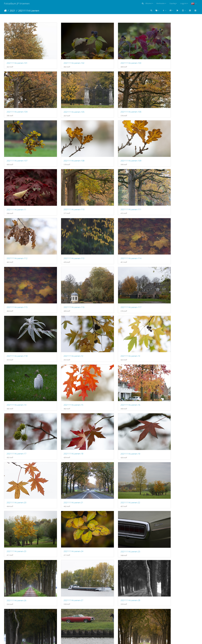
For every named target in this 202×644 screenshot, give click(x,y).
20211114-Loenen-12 (165, 233)
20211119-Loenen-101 (17, 495)
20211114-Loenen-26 (66, 407)
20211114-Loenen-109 (17, 145)
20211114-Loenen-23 (115, 364)
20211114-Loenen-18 (66, 320)
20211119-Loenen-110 (67, 582)
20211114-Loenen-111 (165, 145)
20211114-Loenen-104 (165, 58)
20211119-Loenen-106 (67, 538)
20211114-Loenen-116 (17, 233)
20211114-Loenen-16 (165, 276)
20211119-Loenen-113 (17, 626)
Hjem (5, 11)
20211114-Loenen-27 (115, 407)
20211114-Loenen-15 (115, 276)
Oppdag (173, 3)
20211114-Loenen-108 (165, 101)
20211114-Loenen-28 (165, 407)
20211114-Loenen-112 (17, 189)
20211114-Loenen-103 (116, 58)
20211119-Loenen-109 (17, 582)
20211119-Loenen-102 (67, 495)
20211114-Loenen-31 (115, 451)
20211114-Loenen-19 (115, 320)
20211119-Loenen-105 (17, 539)
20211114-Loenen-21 (16, 364)
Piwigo (106, 639)
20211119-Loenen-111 (116, 582)
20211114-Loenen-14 (66, 276)
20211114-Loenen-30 (66, 451)
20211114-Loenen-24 (165, 364)
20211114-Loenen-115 (165, 189)
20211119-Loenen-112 (165, 582)
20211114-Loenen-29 (16, 451)
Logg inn (184, 3)
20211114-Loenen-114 (116, 189)
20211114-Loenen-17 (16, 320)
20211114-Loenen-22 (66, 364)
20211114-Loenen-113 (67, 189)
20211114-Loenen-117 (67, 233)
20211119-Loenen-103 (116, 495)
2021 (12, 11)
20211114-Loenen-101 (17, 58)
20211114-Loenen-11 (66, 145)
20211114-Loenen (29, 11)
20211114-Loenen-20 (165, 320)
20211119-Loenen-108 (165, 538)
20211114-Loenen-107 (116, 101)
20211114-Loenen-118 (116, 233)
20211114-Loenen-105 (17, 102)
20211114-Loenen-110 (116, 145)
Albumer (149, 3)
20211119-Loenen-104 (165, 495)
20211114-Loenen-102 (67, 58)
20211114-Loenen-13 (16, 276)
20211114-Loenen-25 (16, 407)
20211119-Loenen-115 (116, 626)
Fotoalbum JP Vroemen (17, 3)
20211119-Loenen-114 (67, 626)
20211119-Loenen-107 (116, 539)
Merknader (161, 3)
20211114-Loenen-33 (165, 451)
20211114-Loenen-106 (67, 101)
